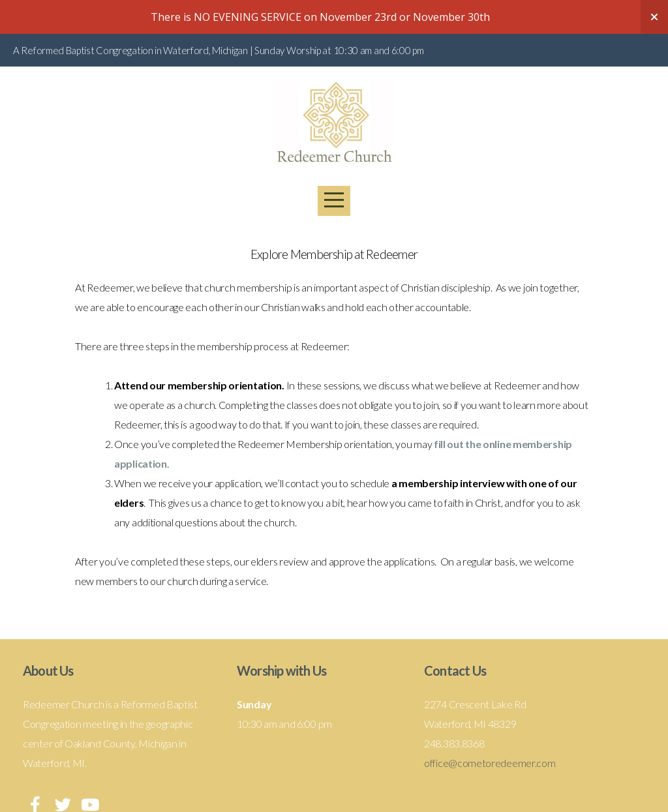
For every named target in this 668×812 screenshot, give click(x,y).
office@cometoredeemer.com (490, 763)
